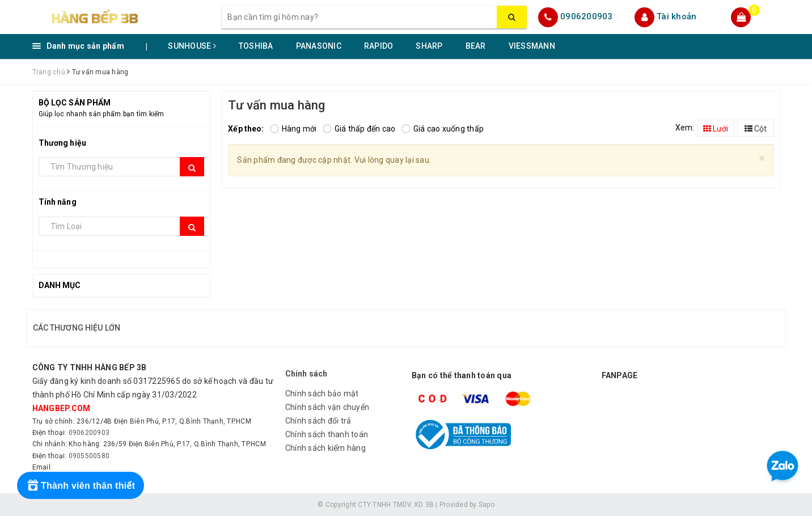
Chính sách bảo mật (322, 394)
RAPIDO (379, 46)
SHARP (429, 46)
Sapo (487, 505)
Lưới (716, 129)
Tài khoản (676, 16)
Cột (756, 129)
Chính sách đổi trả (318, 421)
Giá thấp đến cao (359, 129)
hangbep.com (62, 408)
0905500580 (89, 456)
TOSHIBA (256, 46)
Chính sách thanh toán (327, 434)
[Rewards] (81, 485)
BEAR (476, 46)
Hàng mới (293, 129)
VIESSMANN (532, 46)
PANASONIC (319, 46)
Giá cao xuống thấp (443, 129)
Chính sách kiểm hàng (325, 448)
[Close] (762, 158)
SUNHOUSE (192, 46)
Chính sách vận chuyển (327, 407)
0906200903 (587, 16)
